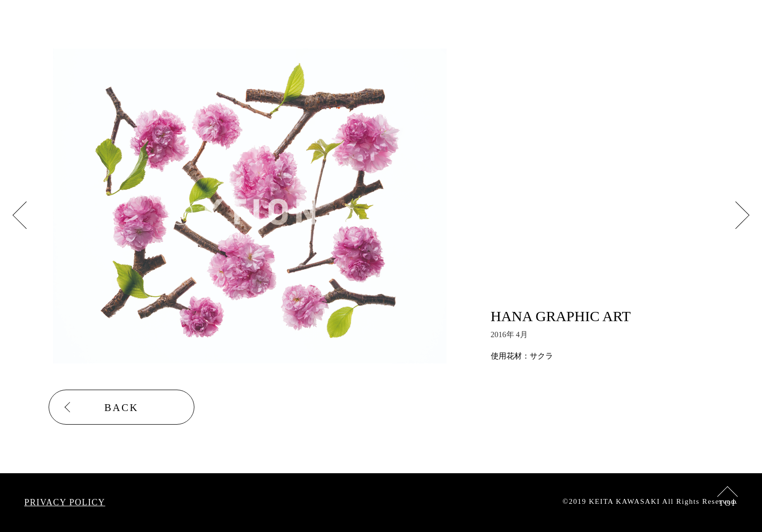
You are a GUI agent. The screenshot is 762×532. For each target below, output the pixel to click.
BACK (121, 408)
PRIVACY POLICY (65, 502)
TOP (728, 503)
